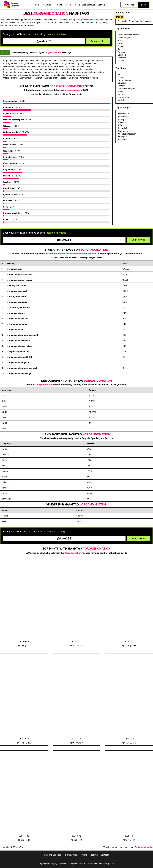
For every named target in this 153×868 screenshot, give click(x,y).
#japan (6, 219)
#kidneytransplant (11, 132)
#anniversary (124, 114)
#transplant (8, 176)
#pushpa (122, 119)
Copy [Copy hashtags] (5, 52)
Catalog (101, 5)
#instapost (122, 137)
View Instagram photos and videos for (128, 847)
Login (144, 5)
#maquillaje (123, 128)
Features (94, 855)
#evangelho (123, 131)
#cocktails (122, 117)
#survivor (7, 201)
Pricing (59, 5)
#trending (122, 122)
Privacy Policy (72, 855)
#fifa (120, 125)
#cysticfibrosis (10, 113)
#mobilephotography (127, 134)
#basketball (123, 140)
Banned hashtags (87, 5)
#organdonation (10, 101)
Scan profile (98, 41)
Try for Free (129, 5)
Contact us (106, 855)
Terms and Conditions (52, 855)
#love (5, 207)
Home (38, 5)
